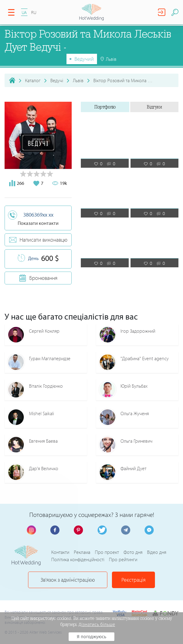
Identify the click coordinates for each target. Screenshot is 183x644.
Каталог (33, 80)
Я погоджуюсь (92, 637)
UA (24, 12)
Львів (78, 80)
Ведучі (57, 80)
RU (34, 12)
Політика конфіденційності (78, 559)
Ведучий (84, 59)
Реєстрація (133, 580)
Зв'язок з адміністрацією (68, 580)
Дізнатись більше (97, 624)
